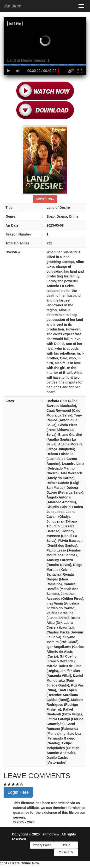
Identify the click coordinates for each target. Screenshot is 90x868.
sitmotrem (13, 6)
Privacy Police (42, 845)
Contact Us (66, 852)
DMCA (66, 845)
